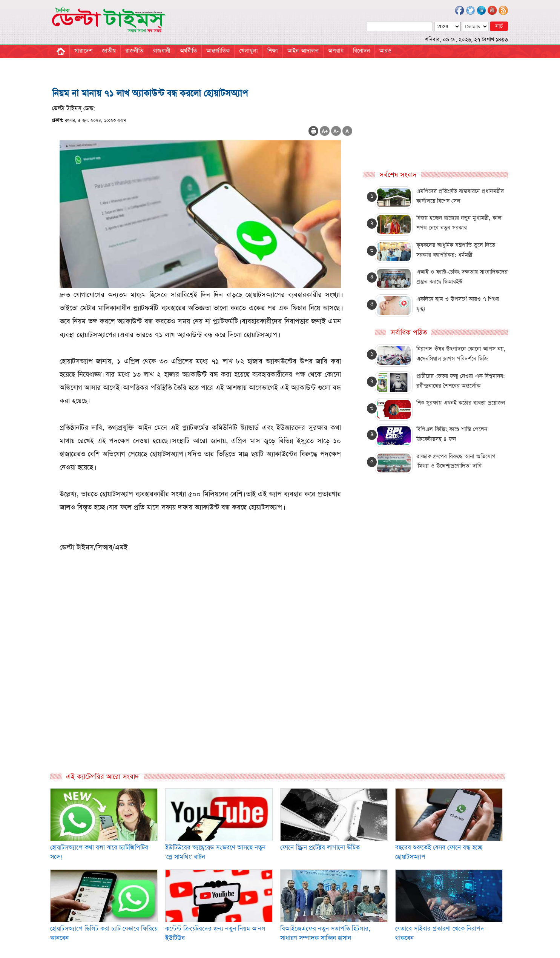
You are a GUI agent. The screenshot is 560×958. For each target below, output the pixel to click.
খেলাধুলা (249, 51)
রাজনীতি (134, 51)
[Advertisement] (202, 690)
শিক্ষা (273, 51)
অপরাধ (336, 51)
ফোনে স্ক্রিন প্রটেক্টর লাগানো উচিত (320, 848)
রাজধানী (162, 51)
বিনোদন (361, 51)
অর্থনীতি (188, 51)
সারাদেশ (83, 51)
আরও (385, 51)
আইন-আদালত (303, 51)
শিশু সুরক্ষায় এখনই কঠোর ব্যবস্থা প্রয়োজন (461, 403)
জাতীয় (109, 51)
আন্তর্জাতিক (218, 51)
